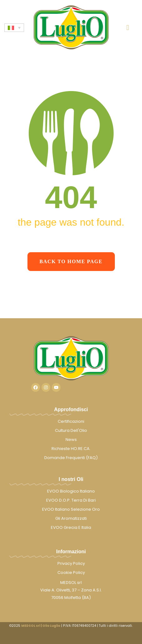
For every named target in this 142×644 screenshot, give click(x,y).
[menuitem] (14, 28)
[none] (14, 28)
